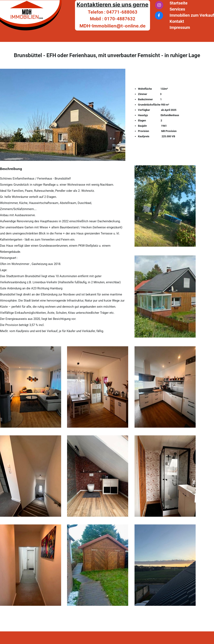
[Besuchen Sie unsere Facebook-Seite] (159, 15)
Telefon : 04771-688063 (113, 12)
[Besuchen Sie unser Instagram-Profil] (159, 5)
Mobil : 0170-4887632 (113, 19)
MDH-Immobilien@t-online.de (113, 26)
